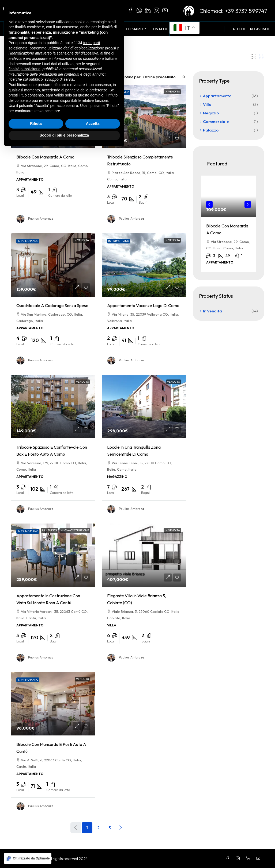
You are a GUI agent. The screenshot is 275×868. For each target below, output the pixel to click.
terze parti (92, 761)
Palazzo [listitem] (209, 130)
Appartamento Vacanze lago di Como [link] (143, 305)
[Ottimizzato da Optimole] (28, 858)
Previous (209, 204)
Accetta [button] (93, 842)
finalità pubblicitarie (25, 787)
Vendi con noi (94, 29)
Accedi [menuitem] (239, 29)
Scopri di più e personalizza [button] (64, 853)
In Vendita (30, 29)
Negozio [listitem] (209, 113)
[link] (53, 116)
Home (11, 29)
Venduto (82, 381)
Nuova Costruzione (75, 530)
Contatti (159, 29)
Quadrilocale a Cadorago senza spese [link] (52, 305)
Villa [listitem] (205, 104)
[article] (229, 224)
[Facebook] (229, 858)
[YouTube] (259, 858)
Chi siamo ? (136, 29)
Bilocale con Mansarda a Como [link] (45, 157)
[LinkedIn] (249, 858)
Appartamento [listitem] (215, 96)
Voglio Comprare (60, 29)
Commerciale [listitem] (214, 121)
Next (248, 204)
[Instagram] (239, 858)
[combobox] (164, 77)
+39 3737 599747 (246, 11)
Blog (116, 29)
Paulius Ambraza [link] (41, 218)
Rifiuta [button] (36, 842)
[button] (253, 57)
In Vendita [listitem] (211, 311)
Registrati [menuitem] (260, 29)
